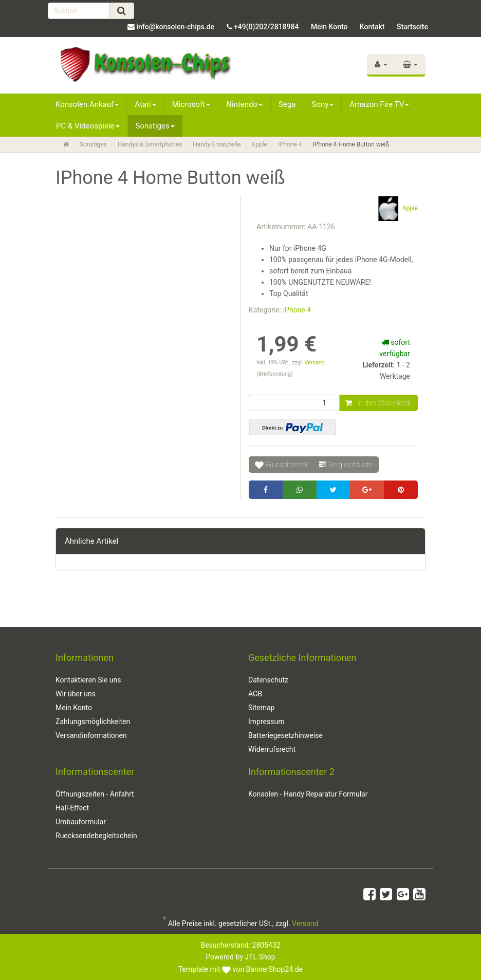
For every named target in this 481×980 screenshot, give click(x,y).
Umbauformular (81, 822)
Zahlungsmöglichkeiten (93, 722)
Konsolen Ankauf (87, 104)
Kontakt (372, 27)
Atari (145, 104)
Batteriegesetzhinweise (285, 735)
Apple (259, 144)
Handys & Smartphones (150, 144)
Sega (287, 104)
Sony (323, 104)
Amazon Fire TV (379, 104)
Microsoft (191, 104)
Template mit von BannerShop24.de (240, 969)
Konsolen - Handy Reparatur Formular (308, 794)
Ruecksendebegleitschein (96, 836)
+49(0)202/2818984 (266, 27)
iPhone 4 (290, 144)
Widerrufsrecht (272, 749)
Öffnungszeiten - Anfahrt (95, 794)
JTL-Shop (260, 957)
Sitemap (261, 708)
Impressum (266, 722)
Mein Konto (329, 27)
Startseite (412, 27)
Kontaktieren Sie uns (88, 680)
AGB (255, 694)
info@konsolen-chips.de (175, 27)
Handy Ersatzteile (217, 144)
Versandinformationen (91, 735)
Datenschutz (268, 680)
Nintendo (244, 104)
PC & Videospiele (88, 126)
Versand (315, 363)
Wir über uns (76, 694)
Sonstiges (155, 126)
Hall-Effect (72, 808)
